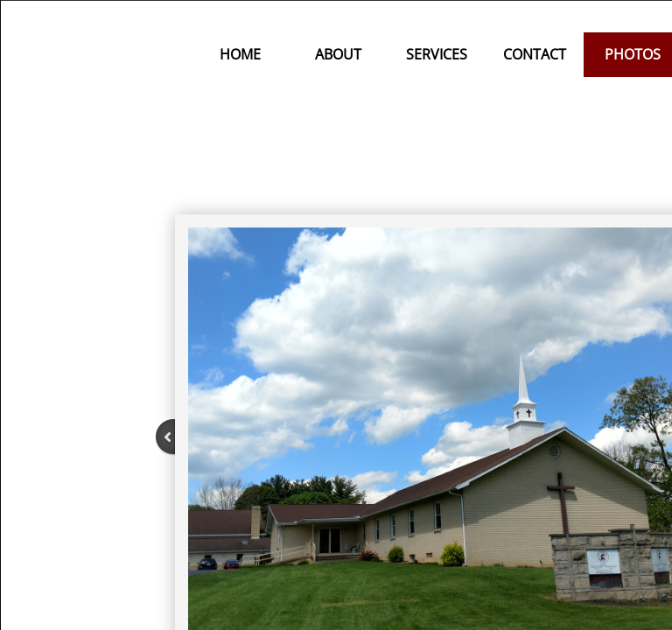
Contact (535, 54)
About (338, 54)
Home (240, 54)
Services (437, 54)
